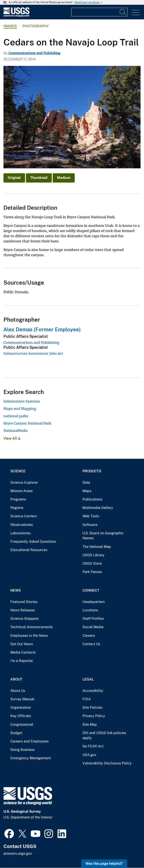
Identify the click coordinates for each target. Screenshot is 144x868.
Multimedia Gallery (98, 508)
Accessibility (93, 691)
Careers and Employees (29, 741)
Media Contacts (23, 652)
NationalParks (16, 431)
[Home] (16, 16)
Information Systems (22, 401)
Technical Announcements (32, 627)
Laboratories (21, 533)
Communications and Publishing (34, 53)
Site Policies (92, 708)
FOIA (87, 699)
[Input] (99, 12)
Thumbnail (39, 178)
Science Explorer (24, 483)
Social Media (93, 627)
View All (12, 438)
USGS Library (93, 555)
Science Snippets (25, 619)
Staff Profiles (93, 619)
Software (90, 525)
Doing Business (23, 750)
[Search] (123, 12)
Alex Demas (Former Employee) (42, 329)
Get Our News (22, 644)
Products (92, 471)
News (16, 590)
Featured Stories (24, 602)
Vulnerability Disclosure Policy (107, 763)
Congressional (22, 725)
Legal (88, 679)
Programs (18, 499)
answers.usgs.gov (18, 853)
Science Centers (24, 516)
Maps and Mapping (20, 409)
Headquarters (94, 602)
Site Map (90, 725)
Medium (64, 178)
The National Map (97, 547)
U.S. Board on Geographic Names (103, 536)
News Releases (23, 610)
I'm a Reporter (22, 661)
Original (14, 178)
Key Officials (21, 716)
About (16, 679)
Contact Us (91, 644)
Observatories (22, 525)
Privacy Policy (94, 716)
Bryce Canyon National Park (27, 423)
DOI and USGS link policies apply (104, 735)
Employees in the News (29, 636)
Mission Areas (21, 491)
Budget (16, 733)
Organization (21, 708)
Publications (92, 499)
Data (86, 483)
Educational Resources (29, 550)
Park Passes (92, 572)
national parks (16, 416)
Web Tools (91, 516)
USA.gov (89, 755)
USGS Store (92, 563)
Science (18, 471)
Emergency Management (31, 758)
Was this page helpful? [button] (104, 864)
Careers (89, 636)
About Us (18, 691)
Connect (91, 590)
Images (10, 26)
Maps (87, 491)
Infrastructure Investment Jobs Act (33, 353)
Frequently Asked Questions (33, 542)
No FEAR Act (93, 746)
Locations (90, 610)
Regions (17, 508)
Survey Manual (22, 699)
